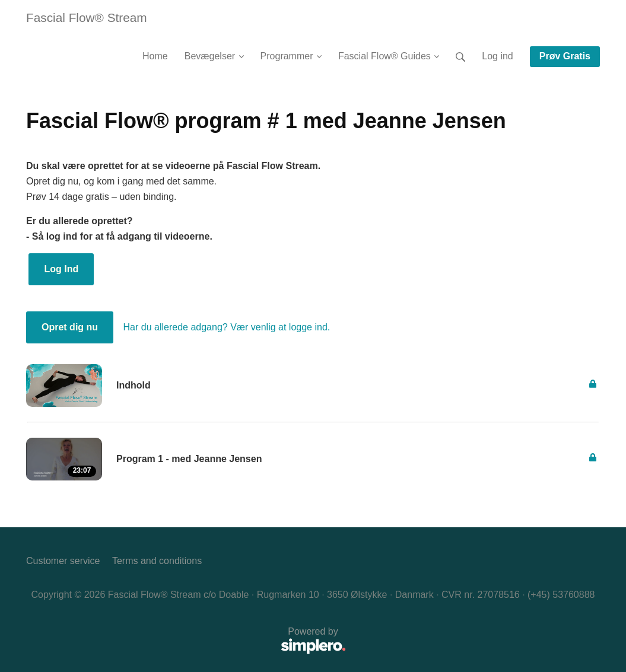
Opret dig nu (70, 327)
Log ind (498, 56)
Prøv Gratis (565, 56)
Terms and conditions (157, 561)
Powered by (186, 641)
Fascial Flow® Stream (87, 17)
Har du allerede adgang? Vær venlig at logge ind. (227, 327)
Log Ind (61, 269)
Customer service (63, 561)
